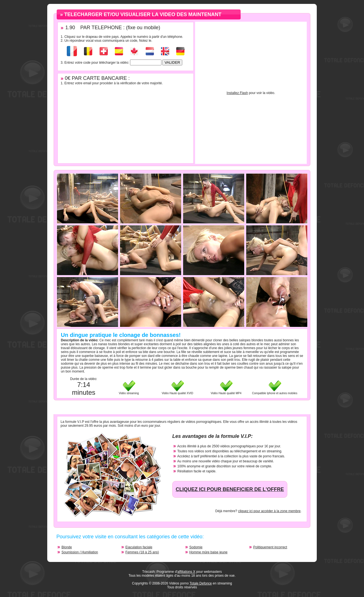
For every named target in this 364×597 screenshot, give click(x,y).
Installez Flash (237, 93)
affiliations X (186, 572)
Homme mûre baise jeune (208, 552)
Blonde (67, 547)
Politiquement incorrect (270, 547)
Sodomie (196, 547)
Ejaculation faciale (139, 547)
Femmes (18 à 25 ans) (142, 552)
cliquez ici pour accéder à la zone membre (269, 511)
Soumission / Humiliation (80, 552)
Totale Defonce (201, 583)
